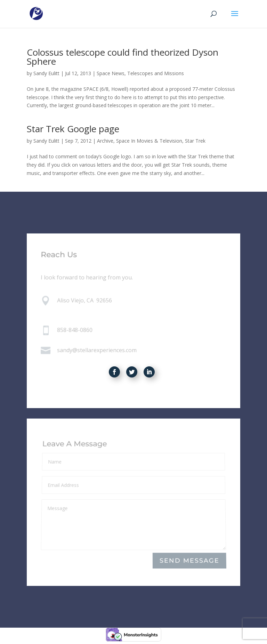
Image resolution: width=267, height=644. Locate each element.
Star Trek (195, 141)
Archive (105, 141)
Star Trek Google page (73, 129)
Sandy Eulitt (46, 73)
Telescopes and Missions (156, 73)
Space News (111, 73)
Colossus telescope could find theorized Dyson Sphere (123, 57)
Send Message (189, 561)
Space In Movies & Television (149, 141)
